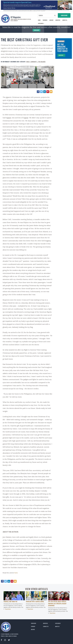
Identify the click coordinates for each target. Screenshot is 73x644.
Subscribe (36, 30)
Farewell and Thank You (10, 602)
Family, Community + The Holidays (36, 62)
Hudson (15, 636)
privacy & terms (4, 636)
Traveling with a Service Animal (35, 602)
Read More (8, 609)
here (16, 573)
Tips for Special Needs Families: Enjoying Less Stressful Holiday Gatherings (57, 604)
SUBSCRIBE (64, 15)
